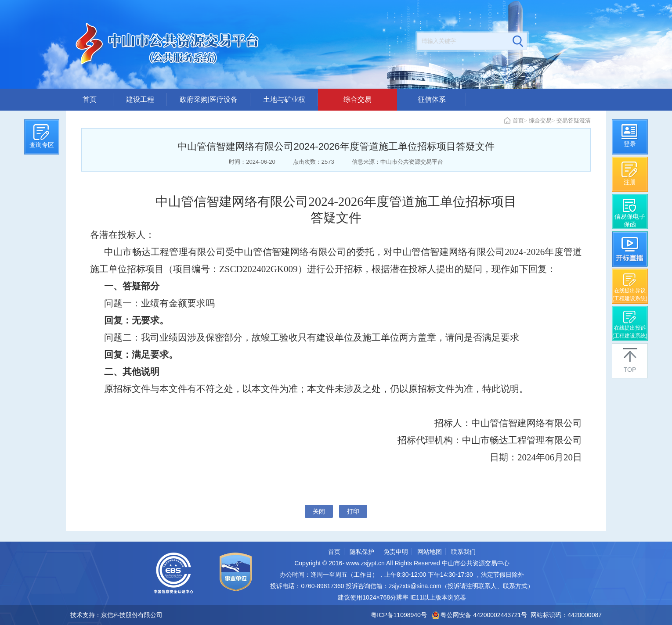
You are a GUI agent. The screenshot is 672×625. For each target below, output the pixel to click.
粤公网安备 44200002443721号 (480, 615)
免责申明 (396, 552)
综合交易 (358, 99)
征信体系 (432, 99)
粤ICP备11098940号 (399, 615)
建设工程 (140, 99)
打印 (353, 511)
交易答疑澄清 (574, 120)
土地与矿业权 (284, 99)
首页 (90, 99)
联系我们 (463, 552)
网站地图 (430, 552)
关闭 (319, 511)
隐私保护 (362, 552)
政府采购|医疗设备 (209, 99)
